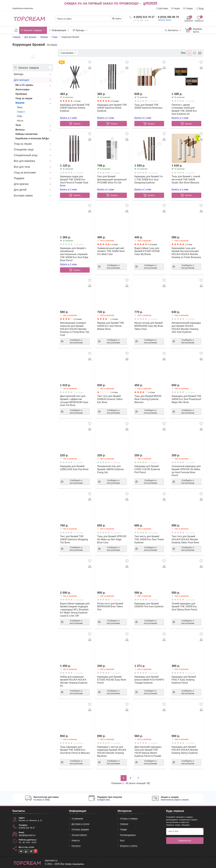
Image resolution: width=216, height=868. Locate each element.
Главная (16, 37)
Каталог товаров (33, 30)
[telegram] (31, 851)
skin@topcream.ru (27, 835)
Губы (20, 116)
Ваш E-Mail (173, 831)
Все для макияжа (24, 161)
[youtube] (26, 851)
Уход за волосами (25, 173)
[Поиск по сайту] (83, 19)
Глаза (20, 112)
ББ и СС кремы (24, 85)
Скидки (124, 829)
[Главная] (16, 30)
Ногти (20, 121)
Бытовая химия (23, 196)
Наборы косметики (26, 134)
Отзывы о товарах (129, 819)
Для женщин (21, 80)
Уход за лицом (24, 98)
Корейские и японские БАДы (32, 138)
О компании (77, 819)
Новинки (124, 824)
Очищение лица (24, 150)
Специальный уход (26, 155)
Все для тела (22, 167)
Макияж (20, 103)
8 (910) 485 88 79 (168, 17)
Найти (117, 19)
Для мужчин (21, 184)
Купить (112, 195)
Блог (122, 840)
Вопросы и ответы (129, 846)
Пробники (21, 94)
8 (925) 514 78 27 (144, 17)
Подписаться (185, 840)
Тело (18, 125)
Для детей (20, 190)
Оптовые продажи (80, 829)
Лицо (20, 107)
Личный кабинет (79, 835)
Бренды (80, 30)
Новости (76, 840)
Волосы (20, 130)
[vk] (21, 851)
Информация (59, 30)
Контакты (173, 30)
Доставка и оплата (81, 824)
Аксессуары (22, 89)
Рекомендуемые (128, 835)
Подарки (19, 178)
